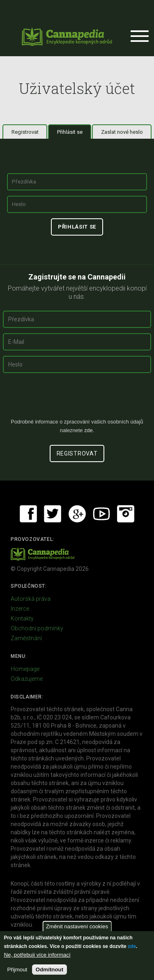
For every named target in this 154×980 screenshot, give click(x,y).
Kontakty (22, 618)
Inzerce (20, 609)
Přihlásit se (74, 132)
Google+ (77, 514)
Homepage (25, 669)
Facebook (28, 514)
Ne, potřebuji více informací (37, 955)
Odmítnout (49, 970)
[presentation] (77, 399)
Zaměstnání (26, 638)
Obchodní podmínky (37, 628)
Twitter (53, 514)
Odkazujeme (27, 679)
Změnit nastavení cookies (77, 926)
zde (132, 946)
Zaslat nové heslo (122, 132)
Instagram (126, 514)
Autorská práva (31, 599)
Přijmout (17, 970)
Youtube (101, 514)
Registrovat (25, 132)
